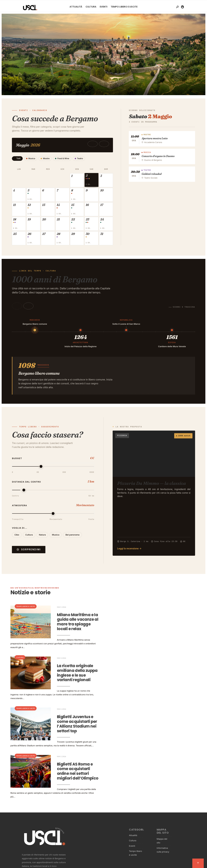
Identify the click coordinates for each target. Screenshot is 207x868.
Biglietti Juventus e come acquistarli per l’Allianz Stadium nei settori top (72, 720)
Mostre (45, 158)
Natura (42, 538)
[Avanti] (28, 310)
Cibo (17, 538)
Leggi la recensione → (129, 552)
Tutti (17, 158)
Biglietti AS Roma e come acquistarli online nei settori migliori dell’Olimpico (75, 767)
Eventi (104, 7)
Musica (31, 158)
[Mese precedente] (98, 144)
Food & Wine (62, 158)
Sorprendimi (29, 553)
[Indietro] (17, 310)
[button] (80, 181)
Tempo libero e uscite (124, 7)
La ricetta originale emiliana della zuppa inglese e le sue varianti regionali (75, 673)
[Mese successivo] (109, 144)
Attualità (76, 7)
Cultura (91, 7)
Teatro (79, 158)
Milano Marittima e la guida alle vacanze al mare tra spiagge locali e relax (75, 625)
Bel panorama (72, 538)
